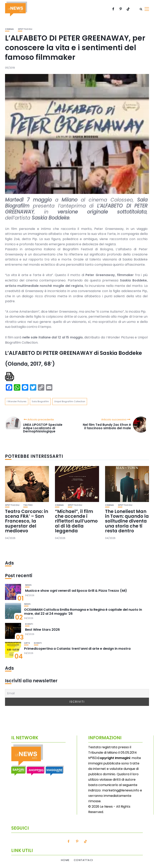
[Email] (77, 693)
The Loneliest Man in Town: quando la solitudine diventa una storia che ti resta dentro (127, 521)
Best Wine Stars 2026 (42, 630)
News (28, 585)
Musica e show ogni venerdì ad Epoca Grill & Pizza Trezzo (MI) (76, 591)
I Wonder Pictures (17, 401)
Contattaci (84, 860)
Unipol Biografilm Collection (70, 401)
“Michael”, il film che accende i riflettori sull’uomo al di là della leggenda (76, 521)
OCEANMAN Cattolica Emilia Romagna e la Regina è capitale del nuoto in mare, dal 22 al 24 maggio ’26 (83, 612)
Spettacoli (25, 29)
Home (65, 860)
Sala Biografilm (40, 401)
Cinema (9, 29)
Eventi (29, 624)
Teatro (28, 505)
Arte (27, 643)
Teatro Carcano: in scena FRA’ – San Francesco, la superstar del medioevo (27, 521)
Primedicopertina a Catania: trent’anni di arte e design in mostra (77, 649)
